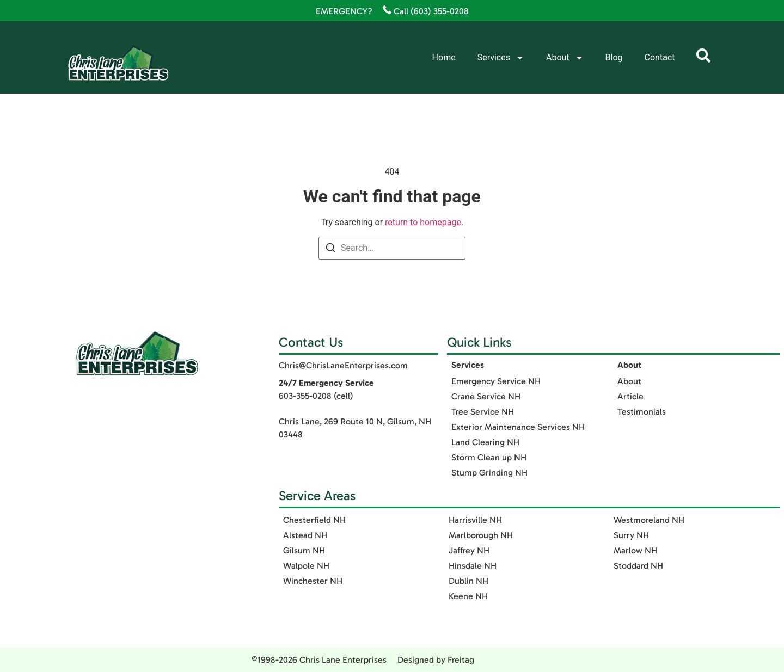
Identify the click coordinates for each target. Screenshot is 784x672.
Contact (660, 57)
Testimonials (642, 412)
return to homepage (423, 222)
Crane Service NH (486, 396)
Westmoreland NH (649, 520)
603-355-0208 (305, 396)
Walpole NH (306, 566)
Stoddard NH (638, 566)
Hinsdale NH (473, 566)
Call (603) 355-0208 (426, 11)
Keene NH (468, 596)
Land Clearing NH (485, 442)
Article (630, 396)
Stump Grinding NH (489, 473)
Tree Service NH (483, 412)
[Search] (330, 249)
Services (501, 58)
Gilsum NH (304, 550)
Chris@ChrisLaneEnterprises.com (343, 365)
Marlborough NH (481, 535)
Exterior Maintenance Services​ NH (518, 427)
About (565, 58)
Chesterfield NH (314, 520)
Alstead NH (305, 535)
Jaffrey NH (469, 550)
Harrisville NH (475, 520)
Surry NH (631, 535)
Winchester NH (313, 581)
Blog (614, 57)
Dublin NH (468, 581)
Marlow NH (635, 550)
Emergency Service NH (496, 381)
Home (444, 57)
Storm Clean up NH (489, 457)
